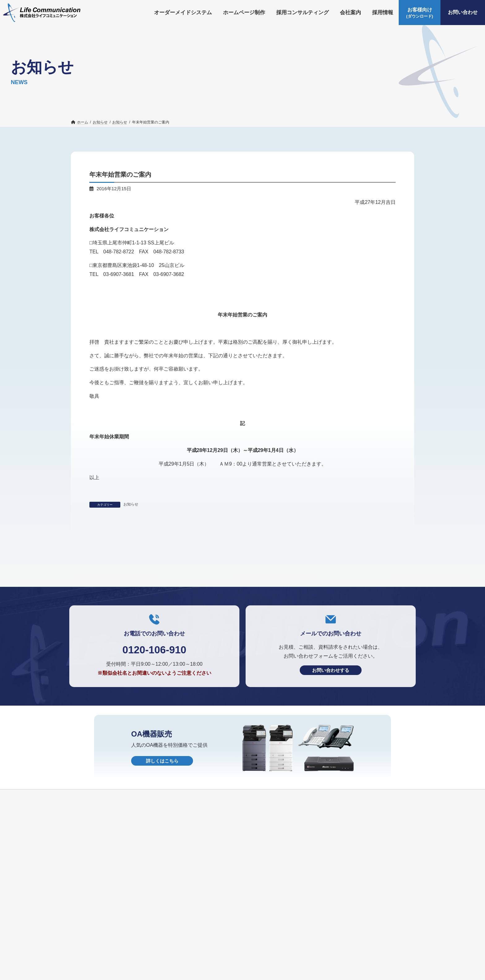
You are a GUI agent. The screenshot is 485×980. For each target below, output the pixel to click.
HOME (201, 975)
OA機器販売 (125, 975)
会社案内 (248, 964)
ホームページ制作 (154, 964)
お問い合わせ (88, 975)
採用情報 (277, 964)
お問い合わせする (331, 740)
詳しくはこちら (162, 831)
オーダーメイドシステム (99, 964)
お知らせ (131, 504)
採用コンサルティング (205, 964)
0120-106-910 (154, 719)
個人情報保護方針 (166, 975)
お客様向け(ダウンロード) (352, 964)
